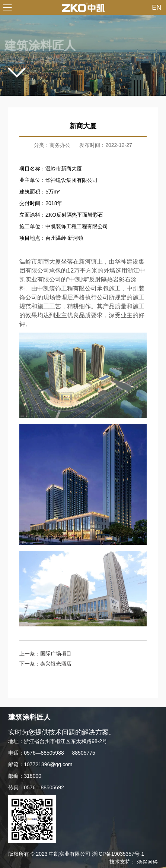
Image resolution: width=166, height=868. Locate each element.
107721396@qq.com (48, 764)
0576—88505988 (44, 753)
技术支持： (134, 862)
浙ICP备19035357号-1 (118, 854)
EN (157, 7)
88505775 (84, 753)
